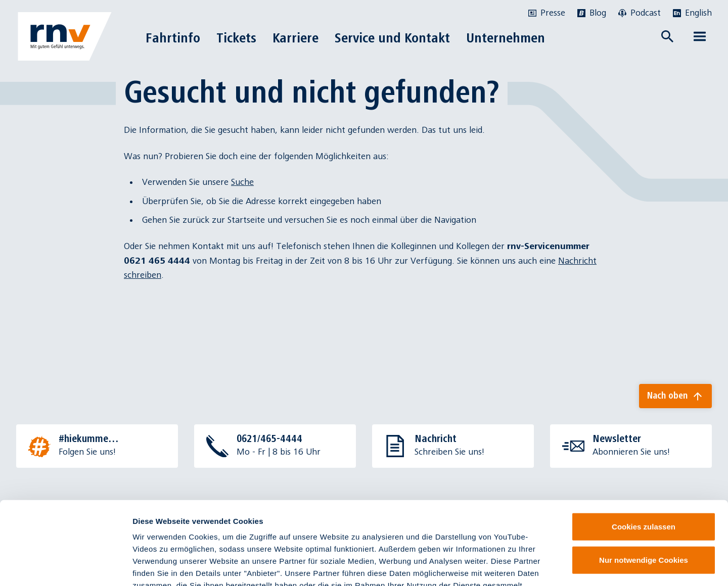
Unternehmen (506, 38)
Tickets (236, 38)
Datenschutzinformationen (482, 525)
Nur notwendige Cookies (644, 488)
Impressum (344, 525)
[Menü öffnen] (700, 36)
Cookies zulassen (644, 454)
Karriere (295, 38)
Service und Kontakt (392, 38)
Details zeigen (538, 566)
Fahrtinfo (173, 38)
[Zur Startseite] (65, 36)
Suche (242, 182)
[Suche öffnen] (667, 36)
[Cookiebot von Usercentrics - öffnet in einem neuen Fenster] (65, 566)
